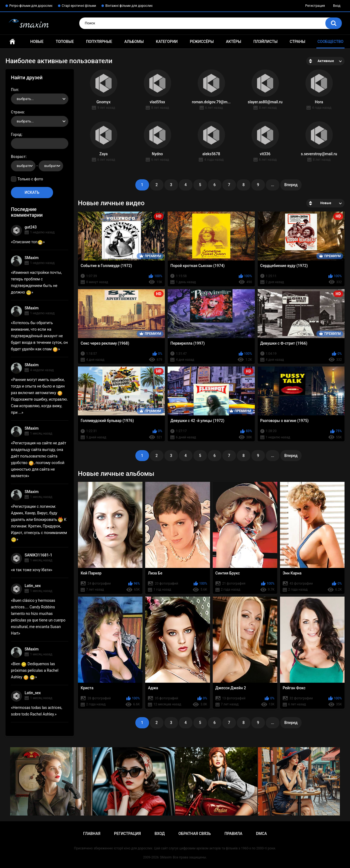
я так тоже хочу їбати (32, 570)
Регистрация (315, 6)
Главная (12, 42)
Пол (14, 90)
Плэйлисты (266, 42)
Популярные (99, 42)
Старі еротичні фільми (79, 6)
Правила (233, 834)
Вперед (291, 185)
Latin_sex (33, 586)
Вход (337, 6)
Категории (167, 42)
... (273, 185)
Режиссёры (202, 42)
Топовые (65, 42)
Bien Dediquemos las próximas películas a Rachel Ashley (35, 670)
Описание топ (28, 242)
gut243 (31, 227)
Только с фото (30, 179)
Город (16, 134)
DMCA (261, 834)
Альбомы (134, 42)
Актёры (234, 42)
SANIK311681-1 (38, 555)
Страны (298, 42)
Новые (37, 42)
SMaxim (32, 258)
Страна (17, 112)
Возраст (18, 157)
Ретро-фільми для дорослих (31, 6)
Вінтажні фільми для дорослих (129, 6)
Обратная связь (195, 834)
